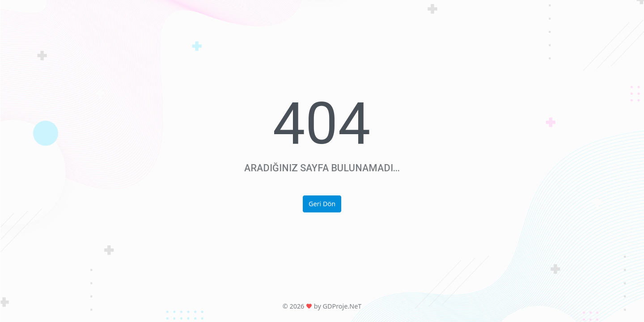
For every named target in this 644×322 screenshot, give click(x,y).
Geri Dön (322, 204)
